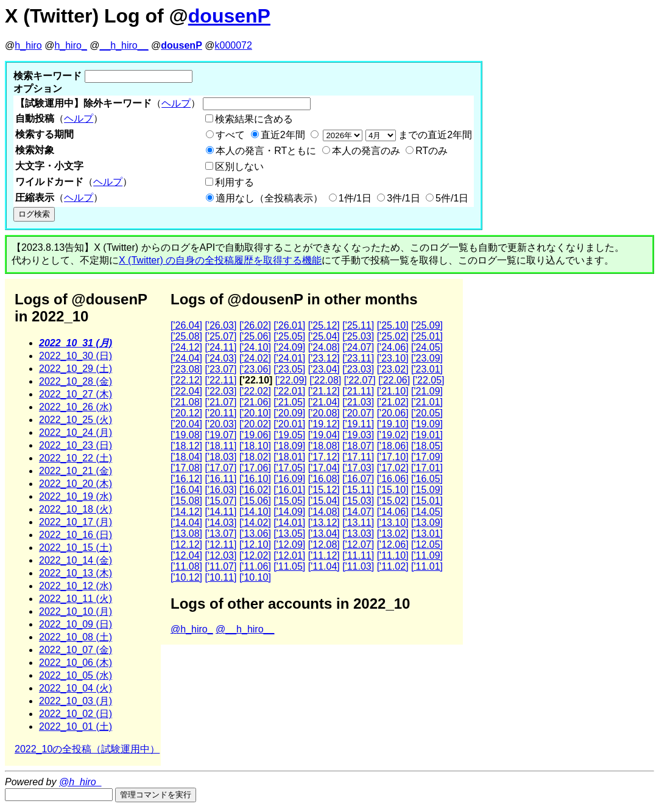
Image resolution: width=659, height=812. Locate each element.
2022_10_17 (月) (76, 522)
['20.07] (358, 413)
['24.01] (289, 358)
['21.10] (393, 391)
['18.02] (255, 457)
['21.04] (324, 402)
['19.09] (427, 424)
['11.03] (358, 566)
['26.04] (186, 325)
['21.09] (427, 391)
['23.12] (324, 358)
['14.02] (255, 523)
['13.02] (393, 534)
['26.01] (289, 325)
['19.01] (427, 435)
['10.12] (186, 577)
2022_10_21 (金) (76, 471)
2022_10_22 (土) (76, 458)
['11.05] (289, 566)
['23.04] (324, 369)
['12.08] (324, 544)
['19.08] (186, 435)
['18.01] (289, 457)
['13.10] (393, 523)
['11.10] (393, 555)
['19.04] (324, 435)
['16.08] (324, 479)
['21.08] (186, 402)
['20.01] (289, 424)
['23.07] (220, 369)
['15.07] (220, 501)
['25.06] (255, 336)
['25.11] (358, 325)
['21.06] (255, 402)
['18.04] (186, 457)
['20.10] (255, 413)
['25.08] (186, 336)
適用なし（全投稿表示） (269, 198)
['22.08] (325, 380)
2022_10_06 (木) (76, 663)
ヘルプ (176, 103)
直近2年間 (283, 135)
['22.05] (429, 380)
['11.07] (220, 566)
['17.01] (427, 468)
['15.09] (427, 490)
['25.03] (358, 336)
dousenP (229, 16)
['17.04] (324, 468)
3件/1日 (403, 198)
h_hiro (28, 45)
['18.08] (324, 446)
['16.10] (255, 479)
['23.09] (427, 358)
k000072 (234, 45)
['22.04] (186, 391)
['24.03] (220, 358)
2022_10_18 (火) (76, 509)
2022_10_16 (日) (76, 535)
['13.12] (324, 523)
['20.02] (255, 424)
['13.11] (358, 523)
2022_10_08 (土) (76, 637)
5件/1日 (452, 198)
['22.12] (186, 380)
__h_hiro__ (124, 45)
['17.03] (358, 468)
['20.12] (186, 413)
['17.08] (186, 468)
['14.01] (289, 523)
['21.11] (358, 391)
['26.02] (255, 325)
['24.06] (393, 347)
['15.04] (324, 501)
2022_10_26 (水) (76, 407)
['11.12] (324, 555)
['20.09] (289, 413)
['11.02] (393, 566)
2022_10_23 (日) (76, 445)
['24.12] (186, 347)
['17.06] (255, 468)
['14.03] (220, 523)
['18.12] (186, 446)
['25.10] (393, 325)
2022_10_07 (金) (76, 650)
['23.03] (358, 369)
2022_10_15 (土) (76, 548)
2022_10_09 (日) (76, 624)
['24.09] (289, 347)
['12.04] (186, 555)
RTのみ (432, 151)
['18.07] (358, 446)
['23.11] (358, 358)
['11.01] (427, 566)
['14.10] (255, 512)
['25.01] (427, 336)
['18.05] (427, 446)
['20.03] (220, 424)
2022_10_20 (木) (76, 484)
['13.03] (358, 534)
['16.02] (255, 490)
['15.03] (358, 501)
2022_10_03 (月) (76, 701)
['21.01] (427, 402)
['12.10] (255, 544)
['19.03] (358, 435)
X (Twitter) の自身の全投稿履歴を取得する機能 (220, 260)
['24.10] (255, 347)
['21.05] (289, 402)
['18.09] (289, 446)
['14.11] (220, 512)
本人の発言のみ (366, 151)
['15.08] (186, 501)
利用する (234, 182)
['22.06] (394, 380)
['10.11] (220, 577)
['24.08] (324, 347)
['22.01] (289, 391)
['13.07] (220, 534)
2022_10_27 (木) (76, 394)
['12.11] (220, 544)
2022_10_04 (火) (76, 688)
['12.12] (186, 544)
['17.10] (393, 457)
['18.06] (393, 446)
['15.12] (324, 490)
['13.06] (255, 534)
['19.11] (358, 424)
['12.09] (289, 544)
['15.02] (393, 501)
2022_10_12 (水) (76, 586)
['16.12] (186, 479)
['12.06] (393, 544)
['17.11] (358, 457)
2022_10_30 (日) (76, 356)
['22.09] (291, 380)
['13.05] (289, 534)
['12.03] (220, 555)
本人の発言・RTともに (266, 151)
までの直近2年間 (396, 135)
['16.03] (220, 490)
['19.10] (393, 424)
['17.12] (324, 457)
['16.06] (393, 479)
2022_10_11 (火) (76, 599)
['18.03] (220, 457)
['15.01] (427, 501)
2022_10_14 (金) (76, 560)
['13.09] (427, 523)
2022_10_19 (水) (76, 496)
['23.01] (427, 369)
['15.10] (393, 490)
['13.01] (427, 534)
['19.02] (393, 435)
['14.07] (358, 512)
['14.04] (186, 523)
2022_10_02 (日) (76, 714)
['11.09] (427, 555)
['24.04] (186, 358)
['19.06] (255, 435)
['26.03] (220, 325)
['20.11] (220, 413)
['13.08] (186, 534)
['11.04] (324, 566)
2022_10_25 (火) (76, 420)
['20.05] (427, 413)
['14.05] (427, 512)
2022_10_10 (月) (76, 611)
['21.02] (393, 402)
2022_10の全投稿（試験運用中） (87, 749)
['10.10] (255, 577)
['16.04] (186, 490)
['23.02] (393, 369)
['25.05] (289, 336)
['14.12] (186, 512)
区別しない (239, 166)
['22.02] (255, 391)
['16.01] (289, 490)
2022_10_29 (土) (76, 369)
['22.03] (220, 391)
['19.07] (220, 435)
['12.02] (255, 555)
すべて (230, 135)
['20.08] (324, 413)
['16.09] (289, 479)
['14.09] (289, 512)
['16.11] (220, 479)
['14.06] (393, 512)
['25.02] (393, 336)
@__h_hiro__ (245, 629)
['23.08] (186, 369)
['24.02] (255, 358)
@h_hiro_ (192, 629)
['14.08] (324, 512)
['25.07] (220, 336)
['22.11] (220, 380)
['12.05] (427, 544)
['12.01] (289, 555)
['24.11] (220, 347)
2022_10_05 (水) (76, 675)
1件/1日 (355, 198)
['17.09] (427, 457)
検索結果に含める (254, 119)
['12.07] (358, 544)
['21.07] (220, 402)
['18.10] (255, 446)
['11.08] (186, 566)
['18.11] (220, 446)
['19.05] (289, 435)
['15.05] (289, 501)
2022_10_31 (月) (76, 343)
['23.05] (289, 369)
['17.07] (220, 468)
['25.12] (324, 325)
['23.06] (255, 369)
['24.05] (427, 347)
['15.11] (358, 490)
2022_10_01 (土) (76, 726)
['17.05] (289, 468)
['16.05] (427, 479)
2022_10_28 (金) (76, 381)
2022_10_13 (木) (76, 573)
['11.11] (358, 555)
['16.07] (358, 479)
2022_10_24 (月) (76, 432)
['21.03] (358, 402)
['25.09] (427, 325)
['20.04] (186, 424)
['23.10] (393, 358)
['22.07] (360, 380)
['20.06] (393, 413)
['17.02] (393, 468)
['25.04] (324, 336)
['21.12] (324, 391)
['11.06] (255, 566)
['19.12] (324, 424)
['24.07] (358, 347)
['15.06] (255, 501)
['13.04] (324, 534)
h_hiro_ (70, 45)
